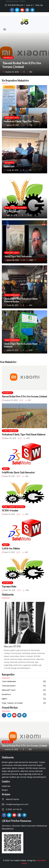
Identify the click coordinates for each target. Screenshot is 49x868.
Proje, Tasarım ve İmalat (15, 208)
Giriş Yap (39, 5)
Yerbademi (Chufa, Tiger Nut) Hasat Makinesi (24, 435)
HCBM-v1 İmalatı (12, 212)
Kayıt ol (29, 5)
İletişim (5, 790)
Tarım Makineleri (12, 295)
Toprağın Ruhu (9, 587)
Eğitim (6, 469)
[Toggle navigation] (5, 29)
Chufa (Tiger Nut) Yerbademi (18, 257)
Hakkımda (6, 786)
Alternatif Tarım (12, 118)
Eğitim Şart (9, 167)
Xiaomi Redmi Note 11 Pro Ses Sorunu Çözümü (22, 65)
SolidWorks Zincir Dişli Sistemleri (18, 473)
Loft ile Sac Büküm (11, 549)
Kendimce (8, 58)
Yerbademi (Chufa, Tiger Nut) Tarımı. (22, 122)
